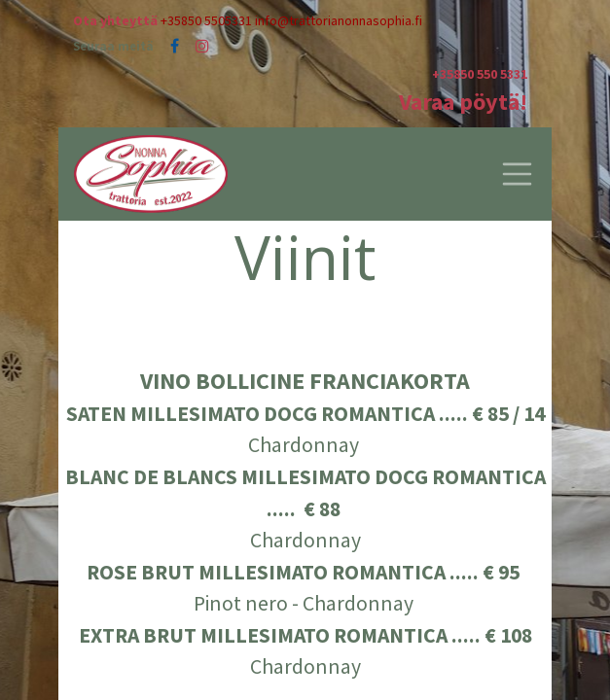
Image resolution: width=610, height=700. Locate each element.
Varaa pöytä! (463, 102)
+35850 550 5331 (480, 74)
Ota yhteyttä (115, 20)
